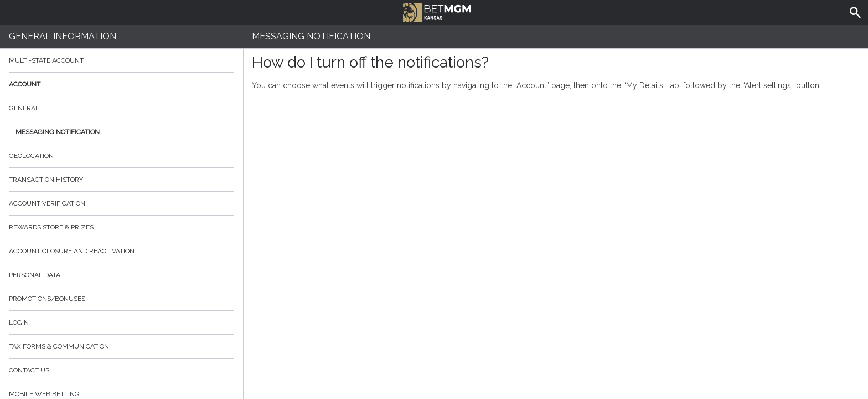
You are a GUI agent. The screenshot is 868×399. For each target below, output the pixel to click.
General (24, 108)
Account (122, 84)
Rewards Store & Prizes (51, 227)
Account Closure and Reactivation (72, 251)
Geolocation (31, 156)
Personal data (35, 275)
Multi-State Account (46, 60)
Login (19, 323)
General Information (63, 36)
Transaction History (46, 180)
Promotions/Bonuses (47, 299)
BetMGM (437, 11)
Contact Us (29, 370)
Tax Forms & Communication (122, 346)
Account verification (47, 203)
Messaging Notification (58, 132)
